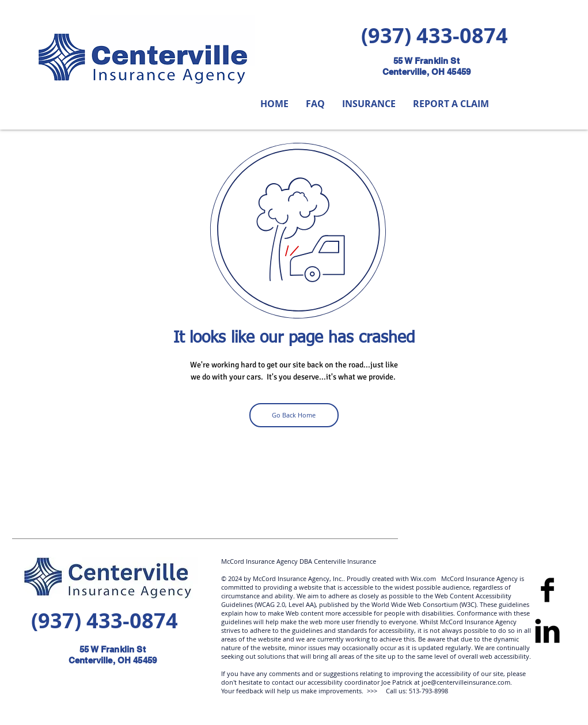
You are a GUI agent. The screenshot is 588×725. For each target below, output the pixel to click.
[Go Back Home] (294, 415)
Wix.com (422, 578)
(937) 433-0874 (435, 35)
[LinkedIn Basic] (547, 631)
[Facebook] (547, 590)
